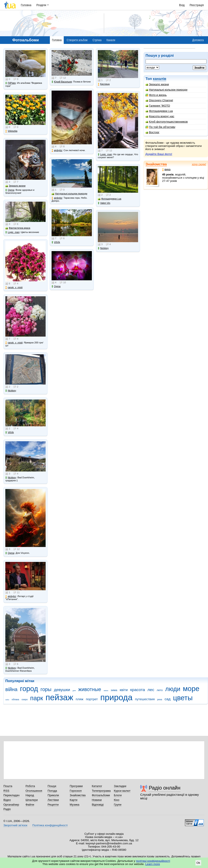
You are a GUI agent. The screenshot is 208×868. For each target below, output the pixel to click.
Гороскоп (76, 791)
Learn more (153, 864)
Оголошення (34, 791)
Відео (7, 800)
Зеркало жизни (157, 84)
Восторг (152, 132)
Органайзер (11, 805)
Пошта (8, 786)
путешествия (145, 699)
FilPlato (11, 83)
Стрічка (97, 40)
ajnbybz (11, 596)
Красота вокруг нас (160, 116)
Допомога (198, 40)
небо (7, 700)
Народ (30, 795)
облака (15, 699)
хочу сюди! (199, 164)
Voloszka (11, 131)
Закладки (120, 786)
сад (168, 699)
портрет (92, 699)
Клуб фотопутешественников (167, 122)
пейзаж (59, 697)
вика (166, 169)
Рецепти (53, 805)
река (160, 699)
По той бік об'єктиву (160, 127)
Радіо (7, 809)
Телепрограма (101, 791)
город (29, 689)
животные (90, 689)
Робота (30, 786)
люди (173, 689)
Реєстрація (197, 5)
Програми (76, 786)
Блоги (118, 795)
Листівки (53, 800)
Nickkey (11, 391)
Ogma (10, 190)
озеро (25, 699)
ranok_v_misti (14, 287)
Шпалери (32, 800)
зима (114, 690)
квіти (124, 690)
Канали (111, 40)
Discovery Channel (159, 100)
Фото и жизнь (156, 95)
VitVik (9, 432)
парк (37, 698)
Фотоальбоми (101, 795)
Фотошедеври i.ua (159, 111)
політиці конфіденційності (153, 861)
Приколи (53, 795)
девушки (62, 690)
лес (151, 690)
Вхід (182, 5)
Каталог (97, 786)
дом (74, 691)
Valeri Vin (104, 203)
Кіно (117, 800)
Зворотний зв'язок (15, 825)
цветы (183, 698)
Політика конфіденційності (50, 825)
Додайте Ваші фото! (159, 154)
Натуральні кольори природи (166, 90)
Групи (118, 805)
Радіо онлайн (165, 788)
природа (116, 697)
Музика (74, 805)
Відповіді (98, 805)
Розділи (41, 5)
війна (11, 689)
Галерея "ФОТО (158, 106)
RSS (6, 791)
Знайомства (156, 164)
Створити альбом (77, 40)
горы (46, 689)
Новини (97, 800)
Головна (26, 5)
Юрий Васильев (62, 82)
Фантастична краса (18, 228)
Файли (30, 805)
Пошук (52, 786)
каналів (160, 79)
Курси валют (122, 791)
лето (160, 690)
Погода (52, 791)
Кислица (104, 84)
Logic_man (12, 232)
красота (138, 690)
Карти (74, 800)
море (191, 689)
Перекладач (11, 795)
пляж (79, 699)
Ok (198, 863)
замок (106, 691)
